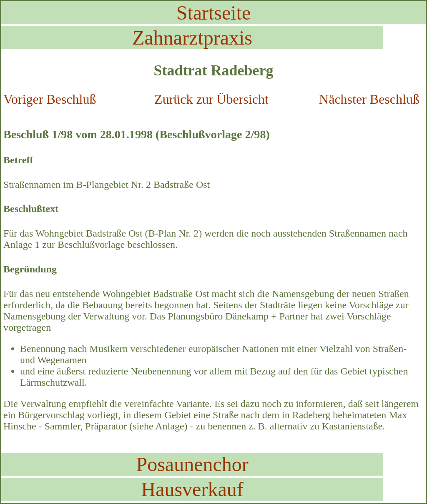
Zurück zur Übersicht (211, 99)
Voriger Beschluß (50, 99)
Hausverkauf (192, 489)
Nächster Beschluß (369, 99)
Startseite (214, 13)
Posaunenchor (192, 464)
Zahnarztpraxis (192, 38)
